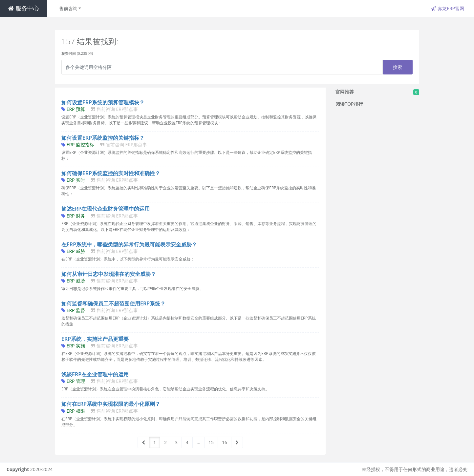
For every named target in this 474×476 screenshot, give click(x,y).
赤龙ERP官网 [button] (448, 8)
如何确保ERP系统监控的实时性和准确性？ (111, 173)
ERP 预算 (100, 109)
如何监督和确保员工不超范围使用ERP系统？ (113, 303)
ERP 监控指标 (104, 145)
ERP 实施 (100, 346)
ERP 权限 (100, 411)
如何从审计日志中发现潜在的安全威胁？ (109, 274)
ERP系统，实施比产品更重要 (95, 339)
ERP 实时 (100, 180)
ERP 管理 (100, 381)
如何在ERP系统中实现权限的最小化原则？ (111, 404)
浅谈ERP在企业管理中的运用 (95, 374)
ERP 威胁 (100, 251)
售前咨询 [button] (68, 8)
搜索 (398, 67)
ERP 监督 (100, 310)
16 (225, 442)
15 (211, 442)
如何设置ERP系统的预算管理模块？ (103, 102)
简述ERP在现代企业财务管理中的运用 (106, 209)
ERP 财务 (100, 216)
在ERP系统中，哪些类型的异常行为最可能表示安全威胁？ (129, 244)
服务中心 (24, 8)
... (198, 442)
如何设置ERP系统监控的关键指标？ (103, 138)
